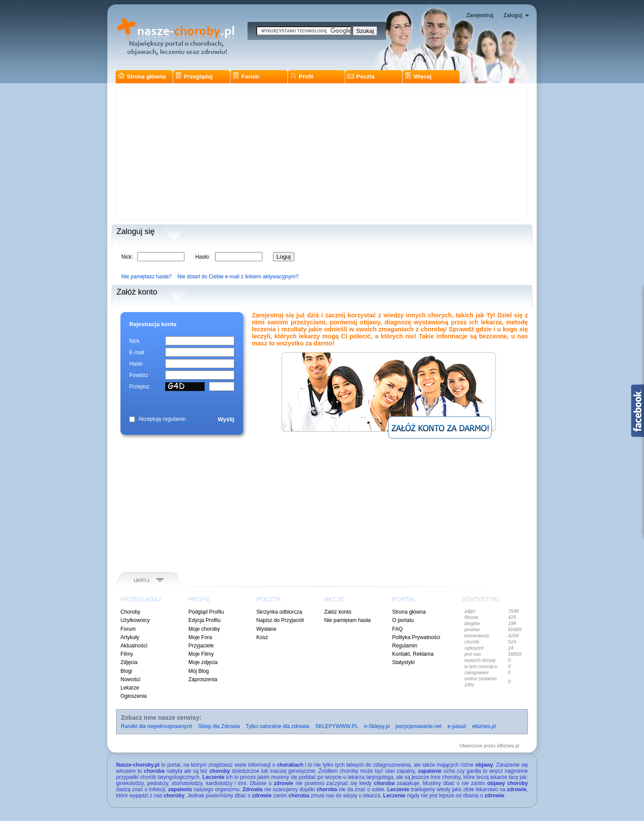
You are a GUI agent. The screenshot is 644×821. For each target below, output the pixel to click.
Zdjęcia (129, 662)
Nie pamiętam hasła (347, 620)
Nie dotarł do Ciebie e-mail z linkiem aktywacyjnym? (238, 277)
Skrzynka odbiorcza (279, 612)
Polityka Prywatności (416, 637)
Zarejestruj (480, 15)
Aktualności (134, 646)
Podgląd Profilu (206, 612)
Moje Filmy (201, 654)
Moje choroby (204, 629)
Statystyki (403, 662)
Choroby (130, 612)
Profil (302, 76)
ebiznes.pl (484, 726)
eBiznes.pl (508, 746)
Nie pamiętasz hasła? (147, 277)
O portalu (403, 620)
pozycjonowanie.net (419, 726)
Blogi (126, 671)
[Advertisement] (322, 154)
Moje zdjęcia (203, 662)
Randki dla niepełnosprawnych (157, 726)
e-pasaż (457, 726)
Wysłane (266, 629)
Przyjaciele (201, 646)
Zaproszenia (203, 679)
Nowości (130, 679)
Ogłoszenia (134, 696)
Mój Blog (199, 671)
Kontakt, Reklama (413, 654)
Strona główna (142, 76)
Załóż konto (338, 612)
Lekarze (130, 688)
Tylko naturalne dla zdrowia (278, 726)
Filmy (127, 654)
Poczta (361, 76)
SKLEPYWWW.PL (337, 726)
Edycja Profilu (204, 620)
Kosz (262, 637)
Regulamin (405, 646)
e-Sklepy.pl (377, 726)
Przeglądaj (194, 76)
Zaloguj (513, 15)
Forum (246, 76)
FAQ (397, 629)
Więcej (418, 76)
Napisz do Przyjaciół (280, 620)
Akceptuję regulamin (162, 419)
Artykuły (130, 637)
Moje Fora (200, 637)
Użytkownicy (135, 620)
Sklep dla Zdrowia (219, 726)
